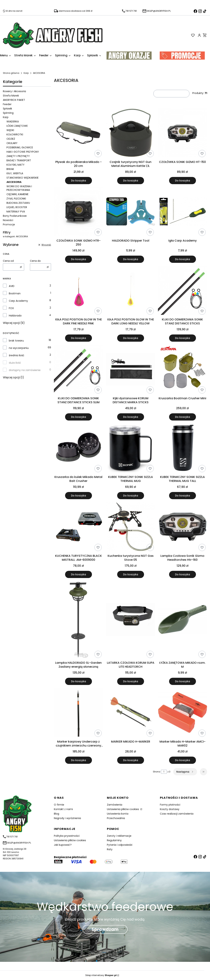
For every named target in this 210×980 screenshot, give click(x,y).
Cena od (8, 261)
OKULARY (12, 143)
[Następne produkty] (185, 772)
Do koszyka (79, 180)
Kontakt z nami (63, 809)
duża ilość (15, 363)
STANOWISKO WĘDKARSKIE (23, 178)
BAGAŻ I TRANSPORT (19, 160)
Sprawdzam (105, 929)
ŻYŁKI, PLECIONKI (16, 199)
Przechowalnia (116, 818)
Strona (157, 772)
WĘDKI (10, 130)
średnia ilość (17, 355)
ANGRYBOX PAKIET (14, 100)
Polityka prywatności (67, 836)
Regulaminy (114, 840)
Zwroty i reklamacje (119, 836)
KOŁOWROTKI (15, 134)
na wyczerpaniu (19, 348)
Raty (110, 849)
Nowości (8, 220)
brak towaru (16, 341)
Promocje (9, 224)
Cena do (35, 261)
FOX (11, 308)
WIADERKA (13, 122)
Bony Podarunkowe (15, 216)
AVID (12, 286)
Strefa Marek (11, 96)
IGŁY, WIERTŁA (15, 173)
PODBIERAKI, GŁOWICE (20, 147)
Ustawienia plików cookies (123, 809)
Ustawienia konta (118, 814)
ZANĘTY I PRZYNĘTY (18, 156)
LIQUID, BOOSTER (17, 207)
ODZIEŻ (11, 139)
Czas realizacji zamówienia (177, 814)
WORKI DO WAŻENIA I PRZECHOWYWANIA (19, 188)
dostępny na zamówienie (25, 370)
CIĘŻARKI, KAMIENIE (17, 194)
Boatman (15, 293)
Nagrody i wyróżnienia (67, 818)
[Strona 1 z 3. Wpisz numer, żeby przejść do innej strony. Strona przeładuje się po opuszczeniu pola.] (164, 772)
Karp (26, 73)
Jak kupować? (63, 845)
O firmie (59, 805)
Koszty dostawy (170, 809)
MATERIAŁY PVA (16, 212)
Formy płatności (170, 805)
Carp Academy (18, 301)
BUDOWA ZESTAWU (18, 203)
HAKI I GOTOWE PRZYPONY (23, 152)
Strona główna (11, 73)
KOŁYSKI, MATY (16, 165)
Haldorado (15, 316)
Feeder (7, 104)
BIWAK (10, 169)
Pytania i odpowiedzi (120, 845)
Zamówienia (115, 805)
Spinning (8, 113)
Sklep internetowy (101, 975)
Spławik (7, 109)
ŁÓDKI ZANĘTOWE (17, 126)
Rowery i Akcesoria (14, 91)
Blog (57, 814)
